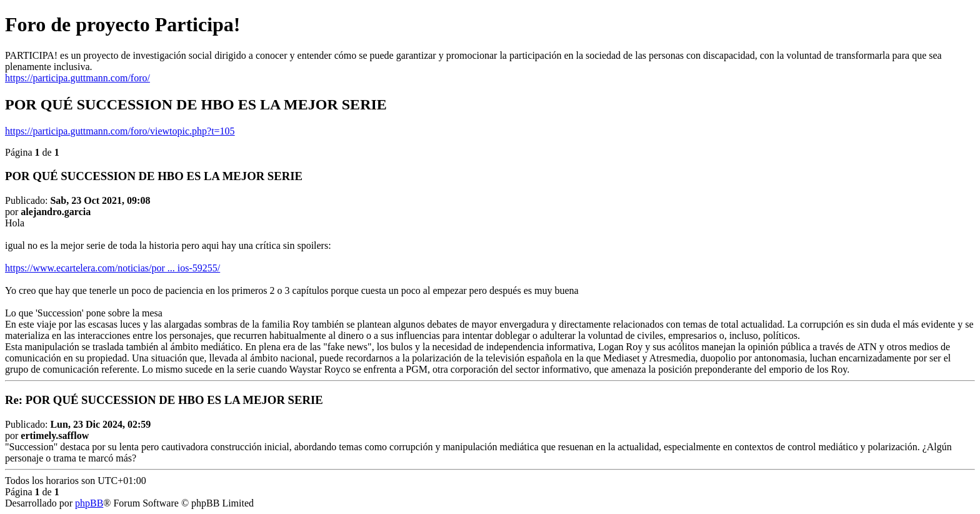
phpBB (89, 503)
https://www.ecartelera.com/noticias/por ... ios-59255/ (112, 268)
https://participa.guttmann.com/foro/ (77, 78)
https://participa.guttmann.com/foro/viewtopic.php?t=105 (120, 131)
